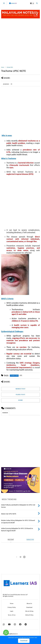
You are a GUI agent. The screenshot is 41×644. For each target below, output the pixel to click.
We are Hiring (29, 611)
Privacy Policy (12, 607)
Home (3, 67)
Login (12, 611)
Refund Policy (29, 615)
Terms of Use (12, 615)
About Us (29, 604)
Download (24, 641)
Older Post (20, 395)
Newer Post (21, 389)
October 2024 (10, 67)
